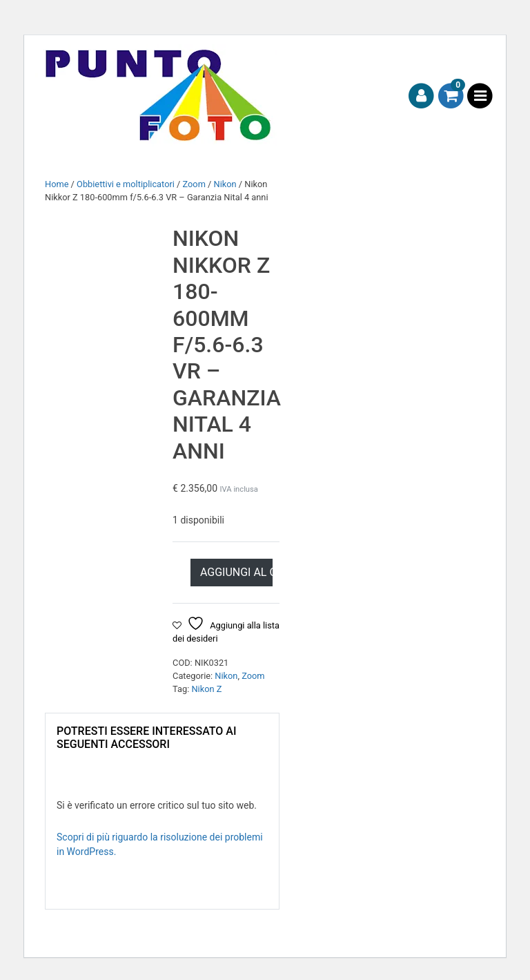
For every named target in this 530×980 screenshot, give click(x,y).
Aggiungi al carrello (236, 572)
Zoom (194, 184)
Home (57, 184)
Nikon (225, 184)
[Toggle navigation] (480, 96)
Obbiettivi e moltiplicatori (126, 184)
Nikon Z (206, 689)
